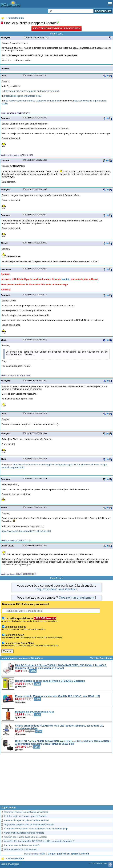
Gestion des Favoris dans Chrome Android (26, 837)
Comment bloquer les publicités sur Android (26, 812)
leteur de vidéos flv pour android (20, 849)
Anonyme (5, 38)
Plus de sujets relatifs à (56, 854)
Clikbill (4, 243)
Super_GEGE (7, 546)
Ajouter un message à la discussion (56, 28)
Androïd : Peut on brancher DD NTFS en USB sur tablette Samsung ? (39, 841)
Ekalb (4, 76)
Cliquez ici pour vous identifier (56, 589)
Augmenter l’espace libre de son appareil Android (29, 824)
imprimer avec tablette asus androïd (22, 845)
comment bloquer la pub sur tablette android (26, 820)
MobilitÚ (66, 279)
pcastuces (6, 269)
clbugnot (5, 160)
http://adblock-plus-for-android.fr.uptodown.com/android (32, 101)
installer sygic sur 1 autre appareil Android (25, 816)
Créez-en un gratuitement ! (77, 598)
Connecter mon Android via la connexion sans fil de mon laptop (36, 829)
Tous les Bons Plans (101, 658)
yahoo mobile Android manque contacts (24, 833)
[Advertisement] (56, 781)
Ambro (4, 508)
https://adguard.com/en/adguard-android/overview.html (31, 91)
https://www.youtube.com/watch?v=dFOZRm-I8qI (26, 531)
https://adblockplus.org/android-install (23, 96)
